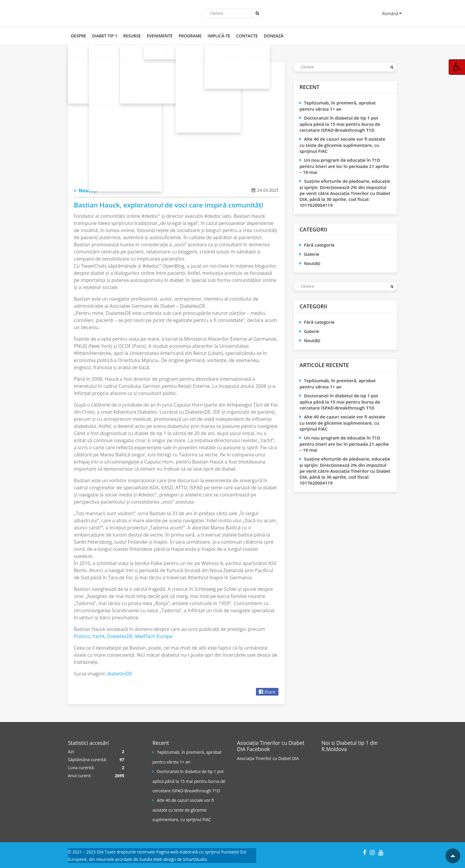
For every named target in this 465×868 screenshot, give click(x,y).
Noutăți (85, 191)
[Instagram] (372, 852)
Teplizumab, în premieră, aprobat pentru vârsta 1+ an (338, 106)
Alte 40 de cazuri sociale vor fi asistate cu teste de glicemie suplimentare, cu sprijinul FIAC (342, 145)
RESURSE (132, 36)
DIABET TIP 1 (105, 36)
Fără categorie (319, 245)
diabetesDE (120, 674)
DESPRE (78, 36)
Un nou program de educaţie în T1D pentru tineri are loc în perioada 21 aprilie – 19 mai (344, 166)
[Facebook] (365, 852)
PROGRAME (190, 36)
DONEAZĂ (273, 36)
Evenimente (159, 36)
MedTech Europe (154, 636)
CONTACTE (247, 36)
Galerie (312, 254)
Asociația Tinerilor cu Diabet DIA (268, 758)
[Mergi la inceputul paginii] (453, 856)
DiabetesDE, (121, 636)
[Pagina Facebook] (344, 776)
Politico (82, 636)
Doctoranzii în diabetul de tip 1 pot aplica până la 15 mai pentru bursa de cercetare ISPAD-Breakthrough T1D (340, 124)
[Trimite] (257, 13)
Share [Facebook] (267, 692)
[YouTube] (381, 852)
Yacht (99, 636)
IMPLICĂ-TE (219, 36)
